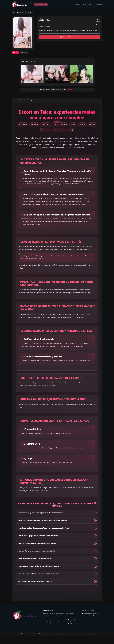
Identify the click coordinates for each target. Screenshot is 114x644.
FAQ (71, 130)
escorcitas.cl (70, 90)
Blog (100, 4)
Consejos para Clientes (89, 4)
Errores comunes (61, 130)
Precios (73, 125)
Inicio (78, 4)
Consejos (92, 125)
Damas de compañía (60, 125)
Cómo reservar (46, 130)
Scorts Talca (23, 125)
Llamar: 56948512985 (69, 37)
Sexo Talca (34, 125)
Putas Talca (45, 125)
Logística (83, 125)
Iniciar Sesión (41, 4)
